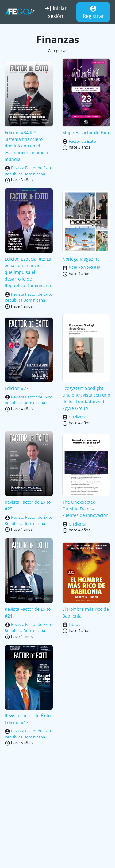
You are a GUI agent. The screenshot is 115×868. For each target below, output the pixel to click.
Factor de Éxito (82, 141)
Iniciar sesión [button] (56, 12)
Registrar (93, 12)
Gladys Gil (78, 417)
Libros (74, 624)
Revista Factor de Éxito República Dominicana (29, 171)
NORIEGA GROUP (84, 267)
